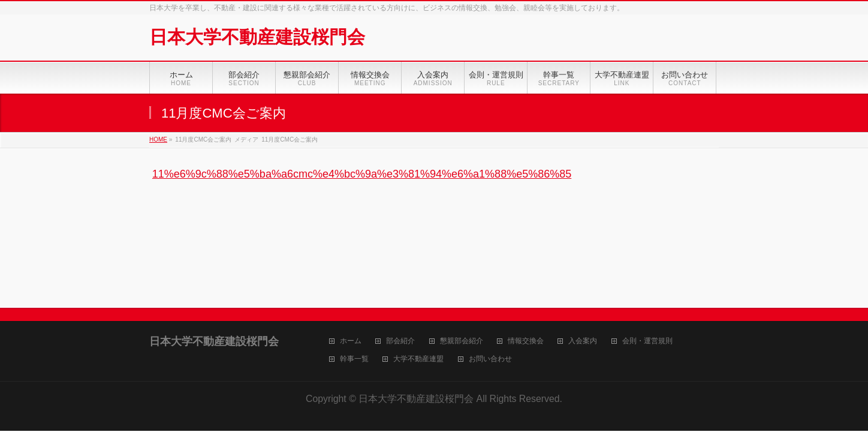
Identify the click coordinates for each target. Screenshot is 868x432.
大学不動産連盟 (418, 359)
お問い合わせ (490, 359)
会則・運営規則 (647, 341)
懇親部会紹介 (462, 341)
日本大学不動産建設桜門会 (257, 37)
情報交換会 (526, 341)
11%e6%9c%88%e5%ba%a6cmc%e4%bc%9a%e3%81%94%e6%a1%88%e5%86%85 (362, 174)
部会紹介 (400, 341)
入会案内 (583, 341)
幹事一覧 (354, 359)
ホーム (351, 341)
